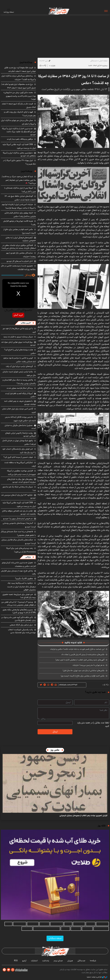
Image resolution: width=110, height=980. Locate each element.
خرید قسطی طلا (57, 924)
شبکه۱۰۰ (93, 961)
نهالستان (8, 924)
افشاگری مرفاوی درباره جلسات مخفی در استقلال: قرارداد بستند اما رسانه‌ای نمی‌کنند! (19, 247)
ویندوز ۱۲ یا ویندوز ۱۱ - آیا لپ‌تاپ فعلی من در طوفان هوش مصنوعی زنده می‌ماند (19, 603)
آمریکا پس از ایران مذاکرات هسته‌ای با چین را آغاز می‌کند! (20, 190)
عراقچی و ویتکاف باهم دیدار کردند (20, 139)
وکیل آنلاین (91, 924)
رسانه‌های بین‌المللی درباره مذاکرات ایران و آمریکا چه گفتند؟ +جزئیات (19, 78)
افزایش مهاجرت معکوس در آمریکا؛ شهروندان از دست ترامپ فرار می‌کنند (21, 473)
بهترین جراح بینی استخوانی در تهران (47, 929)
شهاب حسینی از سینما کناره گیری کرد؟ (18, 457)
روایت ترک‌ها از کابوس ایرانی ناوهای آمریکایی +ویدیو (21, 434)
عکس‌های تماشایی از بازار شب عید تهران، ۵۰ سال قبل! (84, 670)
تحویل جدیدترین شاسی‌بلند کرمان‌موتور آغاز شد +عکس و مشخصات (19, 564)
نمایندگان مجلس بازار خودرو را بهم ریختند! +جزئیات (21, 255)
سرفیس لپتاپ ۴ (102, 924)
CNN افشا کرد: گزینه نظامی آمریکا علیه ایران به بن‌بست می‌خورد (19, 146)
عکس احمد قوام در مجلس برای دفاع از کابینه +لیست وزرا (83, 676)
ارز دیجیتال (65, 929)
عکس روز (55, 750)
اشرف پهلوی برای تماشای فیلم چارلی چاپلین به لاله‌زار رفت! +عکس (20, 215)
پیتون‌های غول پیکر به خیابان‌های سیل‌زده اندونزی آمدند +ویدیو (21, 481)
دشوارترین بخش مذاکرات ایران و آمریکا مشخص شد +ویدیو (19, 154)
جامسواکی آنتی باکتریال (18, 310)
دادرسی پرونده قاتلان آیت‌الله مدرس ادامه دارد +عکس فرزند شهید (20, 419)
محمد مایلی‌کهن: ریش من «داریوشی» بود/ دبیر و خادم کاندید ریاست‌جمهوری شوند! (20, 96)
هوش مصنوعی (79, 924)
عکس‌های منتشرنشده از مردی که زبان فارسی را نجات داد (83, 654)
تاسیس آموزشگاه (20, 924)
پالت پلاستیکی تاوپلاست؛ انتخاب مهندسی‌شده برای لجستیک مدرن (22, 631)
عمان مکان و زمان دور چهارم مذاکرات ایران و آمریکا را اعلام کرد (18, 122)
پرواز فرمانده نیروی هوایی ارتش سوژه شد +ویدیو (19, 343)
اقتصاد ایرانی (87, 929)
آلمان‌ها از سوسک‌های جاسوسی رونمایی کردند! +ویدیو (19, 525)
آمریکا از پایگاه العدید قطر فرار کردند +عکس (20, 395)
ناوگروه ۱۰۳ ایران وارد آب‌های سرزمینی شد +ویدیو (19, 496)
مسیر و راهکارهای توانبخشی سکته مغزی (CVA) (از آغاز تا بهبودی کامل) (19, 611)
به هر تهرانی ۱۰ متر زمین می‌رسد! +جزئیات (89, 665)
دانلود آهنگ (44, 924)
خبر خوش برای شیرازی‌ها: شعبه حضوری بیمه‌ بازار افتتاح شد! (19, 596)
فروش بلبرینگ (33, 924)
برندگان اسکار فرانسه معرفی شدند (20, 388)
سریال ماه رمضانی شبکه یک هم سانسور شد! (19, 489)
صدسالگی (94, 61)
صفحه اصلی (103, 61)
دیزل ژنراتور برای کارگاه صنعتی (21, 625)
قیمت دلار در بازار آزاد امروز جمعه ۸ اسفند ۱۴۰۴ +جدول (19, 106)
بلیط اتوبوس (27, 929)
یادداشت (46, 961)
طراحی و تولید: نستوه (97, 977)
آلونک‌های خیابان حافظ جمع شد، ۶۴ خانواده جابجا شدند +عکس (20, 198)
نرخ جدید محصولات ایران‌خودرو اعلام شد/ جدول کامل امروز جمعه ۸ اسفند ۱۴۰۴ (19, 86)
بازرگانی (28, 557)
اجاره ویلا (68, 924)
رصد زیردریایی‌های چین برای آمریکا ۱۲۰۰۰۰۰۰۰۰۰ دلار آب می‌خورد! (21, 550)
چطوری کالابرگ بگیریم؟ (24, 578)
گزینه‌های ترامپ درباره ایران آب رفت (19, 366)
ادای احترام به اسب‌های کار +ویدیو (20, 261)
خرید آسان (18, 315)
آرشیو (24, 961)
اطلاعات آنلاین (59, 11)
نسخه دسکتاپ (55, 938)
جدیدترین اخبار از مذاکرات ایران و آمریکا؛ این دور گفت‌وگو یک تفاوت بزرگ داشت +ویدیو (19, 132)
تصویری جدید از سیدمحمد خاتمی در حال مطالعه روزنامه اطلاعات (18, 268)
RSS (16, 961)
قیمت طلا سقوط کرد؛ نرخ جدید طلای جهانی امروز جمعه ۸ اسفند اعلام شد (20, 69)
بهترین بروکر (76, 929)
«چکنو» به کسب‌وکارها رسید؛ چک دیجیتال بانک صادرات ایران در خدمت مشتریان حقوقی (22, 586)
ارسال (55, 732)
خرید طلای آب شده (101, 929)
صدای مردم (58, 961)
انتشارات (34, 961)
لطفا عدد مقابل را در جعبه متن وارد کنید (93, 724)
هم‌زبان (70, 961)
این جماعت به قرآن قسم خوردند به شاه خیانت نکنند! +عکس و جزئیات (77, 649)
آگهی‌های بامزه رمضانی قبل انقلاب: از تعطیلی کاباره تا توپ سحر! (80, 660)
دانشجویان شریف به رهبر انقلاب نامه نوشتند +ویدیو (20, 403)
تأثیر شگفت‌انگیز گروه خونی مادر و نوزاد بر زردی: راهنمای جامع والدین (19, 619)
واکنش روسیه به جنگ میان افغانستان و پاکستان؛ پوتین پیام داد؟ (19, 382)
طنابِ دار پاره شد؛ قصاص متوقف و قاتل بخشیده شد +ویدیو (19, 512)
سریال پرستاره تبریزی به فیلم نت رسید (18, 337)
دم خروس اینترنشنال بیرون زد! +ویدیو (18, 519)
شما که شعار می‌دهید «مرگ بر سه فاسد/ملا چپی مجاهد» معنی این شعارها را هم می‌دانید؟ (19, 180)
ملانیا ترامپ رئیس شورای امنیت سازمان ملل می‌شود (19, 373)
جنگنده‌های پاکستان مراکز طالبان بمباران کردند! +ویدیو (19, 542)
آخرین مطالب (26, 323)
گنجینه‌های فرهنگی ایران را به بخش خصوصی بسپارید (21, 239)
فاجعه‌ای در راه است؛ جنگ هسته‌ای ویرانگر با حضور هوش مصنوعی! (18, 533)
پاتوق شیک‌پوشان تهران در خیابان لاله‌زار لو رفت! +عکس (19, 442)
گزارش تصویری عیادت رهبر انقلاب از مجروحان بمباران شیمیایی (83, 815)
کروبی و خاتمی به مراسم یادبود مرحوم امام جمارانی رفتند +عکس (20, 360)
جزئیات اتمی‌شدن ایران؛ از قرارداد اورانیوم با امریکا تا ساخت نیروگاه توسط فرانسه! (19, 206)
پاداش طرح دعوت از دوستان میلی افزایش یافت (18, 572)
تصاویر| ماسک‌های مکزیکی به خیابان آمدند (20, 427)
